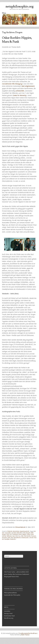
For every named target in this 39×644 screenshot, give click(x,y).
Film (8, 534)
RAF (12, 538)
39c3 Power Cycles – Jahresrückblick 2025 (16, 572)
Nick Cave (18, 536)
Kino (32, 534)
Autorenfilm (8, 533)
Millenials (9, 536)
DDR (32, 533)
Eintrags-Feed (8, 613)
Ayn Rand (14, 533)
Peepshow (5, 538)
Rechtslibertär (17, 538)
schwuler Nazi (33, 538)
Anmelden (7, 611)
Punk (9, 538)
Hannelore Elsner (17, 534)
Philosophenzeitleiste (10, 593)
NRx (22, 536)
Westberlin (13, 539)
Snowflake (7, 539)
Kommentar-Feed (9, 616)
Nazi (14, 536)
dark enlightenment (28, 86)
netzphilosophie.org (20, 6)
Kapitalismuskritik (24, 531)
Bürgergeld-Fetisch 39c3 (11, 577)
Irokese (29, 534)
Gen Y (11, 534)
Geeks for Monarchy (20, 95)
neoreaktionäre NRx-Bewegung (12, 84)
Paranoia (34, 536)
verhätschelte (20, 91)
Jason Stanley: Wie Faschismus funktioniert (17, 574)
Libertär (4, 536)
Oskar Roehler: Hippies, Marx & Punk (17, 40)
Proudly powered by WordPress (28, 633)
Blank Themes (25, 635)
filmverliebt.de (20, 527)
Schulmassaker (25, 538)
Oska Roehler (27, 536)
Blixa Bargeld (27, 533)
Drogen (4, 534)
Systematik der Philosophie (12, 595)
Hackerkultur (16, 531)
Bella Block (20, 533)
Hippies (24, 534)
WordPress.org (9, 618)
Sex (3, 539)
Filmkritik (10, 531)
